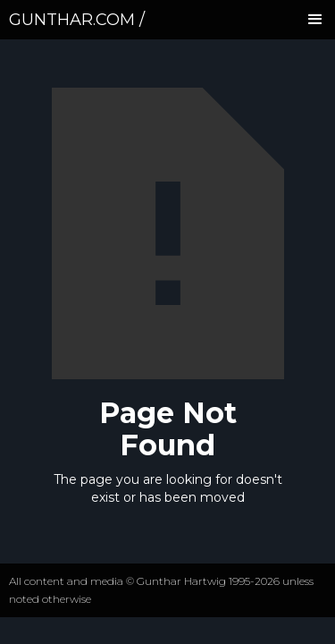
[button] (315, 20)
